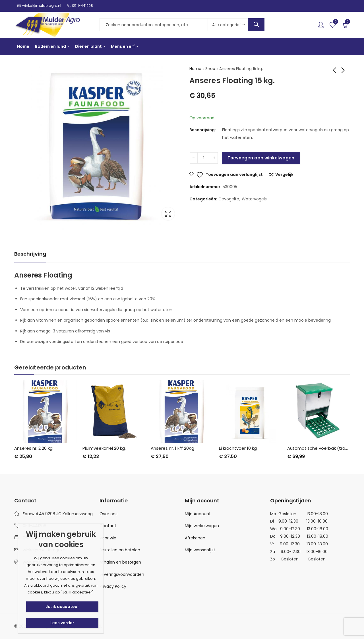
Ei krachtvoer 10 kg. (238, 448)
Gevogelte (229, 199)
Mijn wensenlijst (200, 550)
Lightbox (168, 214)
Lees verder (62, 623)
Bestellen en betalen (120, 550)
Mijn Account (198, 513)
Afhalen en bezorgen (120, 562)
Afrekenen (195, 538)
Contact (108, 526)
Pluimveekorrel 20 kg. (104, 448)
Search (256, 25)
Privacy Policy (113, 586)
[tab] (30, 254)
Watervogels (254, 199)
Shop (210, 69)
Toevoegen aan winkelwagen (261, 158)
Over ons (108, 513)
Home (195, 69)
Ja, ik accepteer (62, 607)
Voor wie (108, 538)
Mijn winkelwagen (202, 526)
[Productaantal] (204, 158)
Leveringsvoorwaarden (122, 574)
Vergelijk (284, 175)
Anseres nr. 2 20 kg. (34, 448)
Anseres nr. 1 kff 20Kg (172, 448)
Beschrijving (30, 254)
